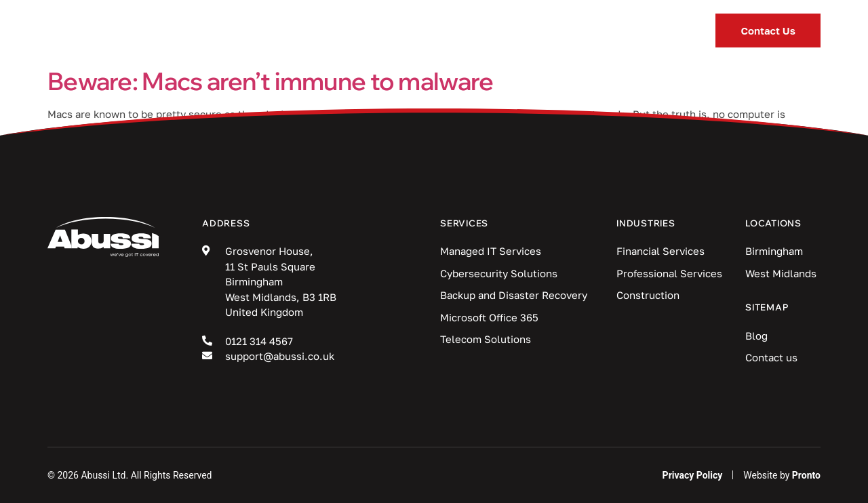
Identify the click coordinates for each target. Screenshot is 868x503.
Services (284, 31)
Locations (579, 31)
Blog (487, 31)
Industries (393, 31)
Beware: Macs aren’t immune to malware (270, 81)
